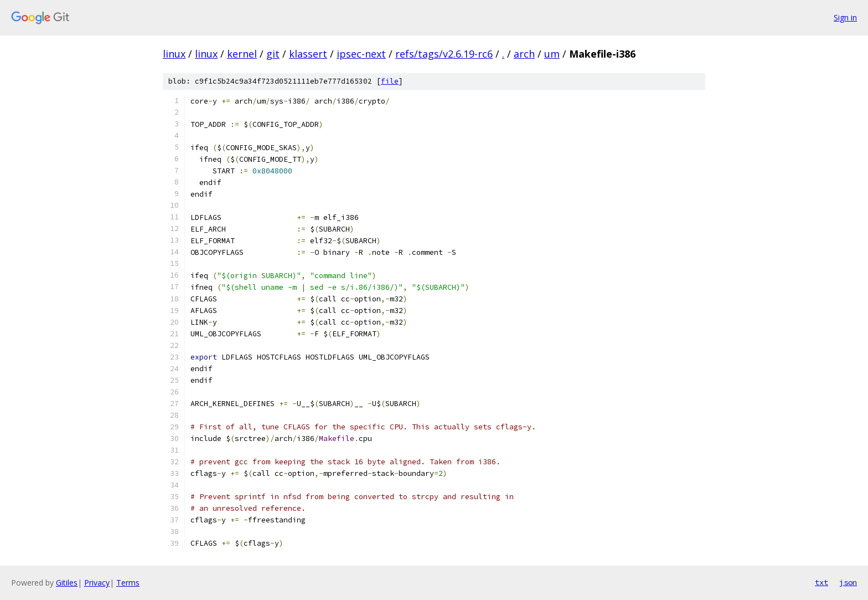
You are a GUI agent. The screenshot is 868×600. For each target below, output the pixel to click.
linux (174, 54)
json (848, 582)
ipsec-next (361, 54)
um (552, 54)
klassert (308, 54)
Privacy (97, 583)
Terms (128, 583)
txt (821, 582)
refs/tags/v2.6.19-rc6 (444, 54)
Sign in (845, 17)
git (273, 54)
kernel (242, 54)
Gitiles (67, 583)
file (390, 81)
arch (524, 54)
